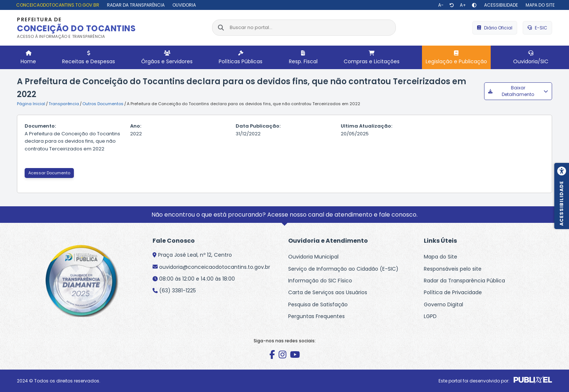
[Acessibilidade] (500, 5)
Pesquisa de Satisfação (318, 304)
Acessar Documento (49, 173)
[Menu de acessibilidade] (562, 196)
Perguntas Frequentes (316, 316)
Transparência (64, 104)
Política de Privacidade (453, 292)
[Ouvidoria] (183, 5)
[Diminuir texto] (441, 5)
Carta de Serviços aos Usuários (328, 292)
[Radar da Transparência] (135, 5)
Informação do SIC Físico (320, 281)
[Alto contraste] (474, 5)
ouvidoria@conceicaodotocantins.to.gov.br (215, 267)
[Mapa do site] (539, 5)
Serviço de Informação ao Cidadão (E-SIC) (343, 269)
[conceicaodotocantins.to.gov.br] (57, 5)
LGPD (430, 316)
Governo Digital (443, 304)
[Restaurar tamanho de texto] (452, 5)
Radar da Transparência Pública (464, 281)
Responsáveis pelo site (453, 269)
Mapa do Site (441, 257)
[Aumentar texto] (463, 5)
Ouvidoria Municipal (313, 257)
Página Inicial (31, 104)
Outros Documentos (103, 104)
